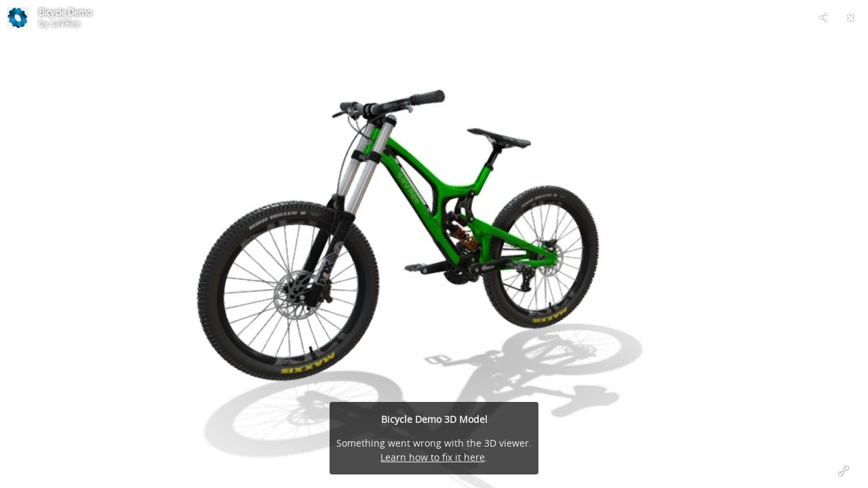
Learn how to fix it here (433, 457)
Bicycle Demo (65, 12)
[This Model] (18, 18)
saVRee (65, 23)
